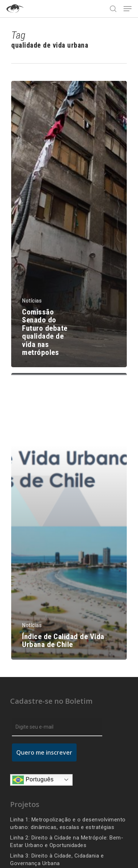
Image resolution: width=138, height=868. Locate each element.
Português (33, 780)
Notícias (32, 301)
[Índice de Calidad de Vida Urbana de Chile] (69, 516)
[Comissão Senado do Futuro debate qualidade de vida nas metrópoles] (69, 224)
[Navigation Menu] (128, 9)
